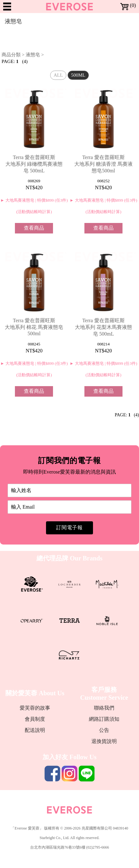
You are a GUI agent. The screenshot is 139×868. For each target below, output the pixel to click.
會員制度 (35, 719)
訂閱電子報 (69, 528)
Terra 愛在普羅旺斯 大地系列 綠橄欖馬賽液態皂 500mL (34, 164)
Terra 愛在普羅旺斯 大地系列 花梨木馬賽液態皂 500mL (103, 327)
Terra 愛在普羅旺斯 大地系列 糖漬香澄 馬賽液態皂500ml (103, 164)
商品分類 (11, 55)
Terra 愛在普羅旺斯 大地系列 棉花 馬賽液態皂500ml (34, 327)
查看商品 (34, 228)
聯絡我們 (104, 708)
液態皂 (33, 55)
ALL (58, 75)
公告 (104, 730)
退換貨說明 (104, 741)
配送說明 (35, 730)
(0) (128, 5)
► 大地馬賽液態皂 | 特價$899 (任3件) (34, 200)
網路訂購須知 (104, 719)
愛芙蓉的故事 (35, 708)
